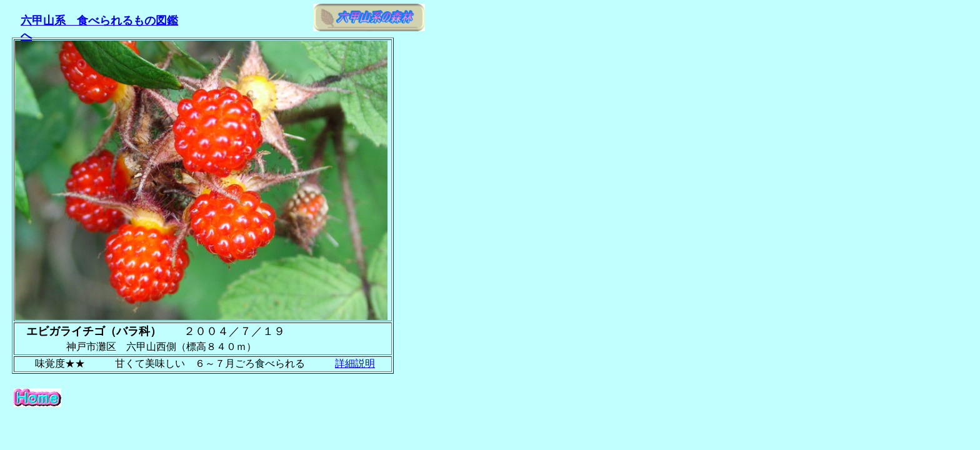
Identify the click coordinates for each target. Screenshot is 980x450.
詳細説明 (355, 363)
